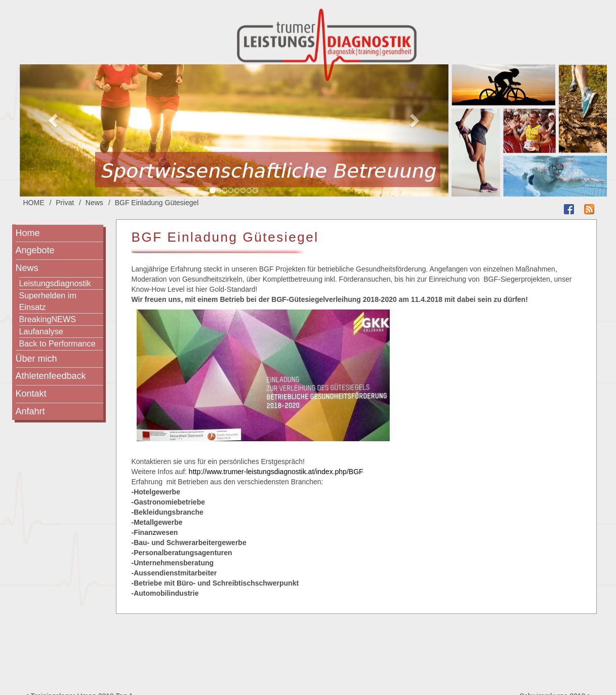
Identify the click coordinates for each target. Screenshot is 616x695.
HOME (34, 203)
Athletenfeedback (51, 376)
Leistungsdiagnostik (55, 283)
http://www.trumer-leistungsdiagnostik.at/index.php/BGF (276, 472)
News (94, 203)
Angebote (35, 250)
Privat (65, 203)
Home (28, 233)
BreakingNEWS (48, 319)
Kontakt (31, 394)
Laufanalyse (41, 331)
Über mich (36, 359)
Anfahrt (30, 411)
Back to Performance (57, 343)
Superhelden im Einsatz (48, 301)
